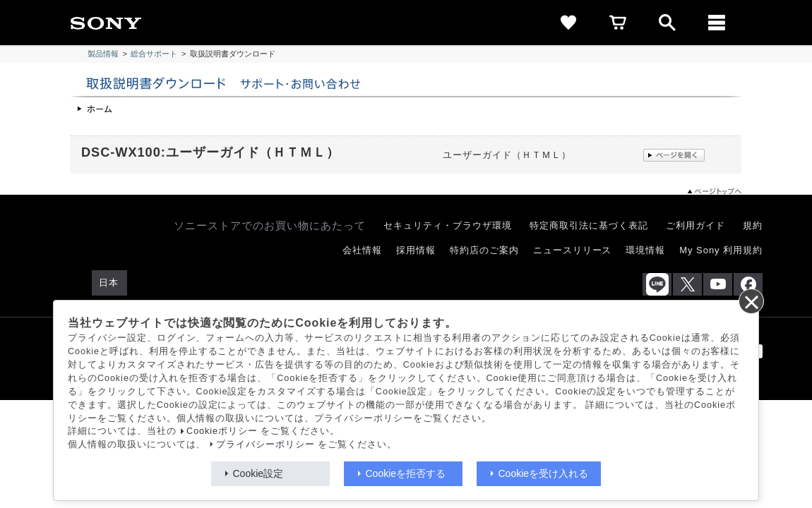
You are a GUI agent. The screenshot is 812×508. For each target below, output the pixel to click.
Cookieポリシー (222, 431)
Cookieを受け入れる (544, 473)
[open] (667, 23)
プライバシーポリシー (265, 445)
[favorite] (568, 23)
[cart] (618, 23)
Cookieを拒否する (406, 473)
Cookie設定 (258, 473)
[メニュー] (717, 23)
